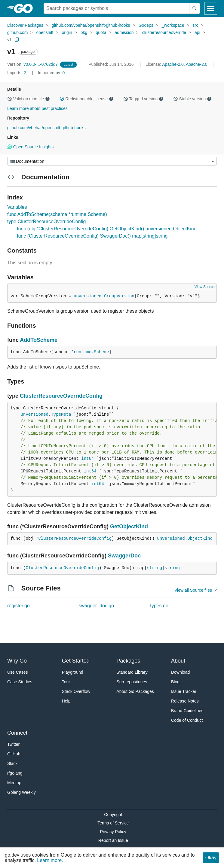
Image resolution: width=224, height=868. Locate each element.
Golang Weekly (21, 792)
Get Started (76, 661)
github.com (17, 32)
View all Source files (193, 590)
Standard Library (132, 672)
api (197, 32)
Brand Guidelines (187, 711)
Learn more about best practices (37, 108)
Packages (128, 661)
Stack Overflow (76, 691)
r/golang (15, 773)
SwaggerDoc (124, 556)
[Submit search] (195, 8)
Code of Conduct (187, 720)
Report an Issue (113, 840)
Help (66, 701)
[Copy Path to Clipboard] (17, 40)
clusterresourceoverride (164, 32)
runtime (83, 352)
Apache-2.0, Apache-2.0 (185, 64)
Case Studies (20, 682)
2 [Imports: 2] (17, 73)
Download (180, 672)
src (196, 25)
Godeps (146, 25)
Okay (211, 858)
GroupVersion (119, 296)
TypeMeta (61, 414)
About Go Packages (135, 691)
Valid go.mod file (29, 99)
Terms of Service (113, 823)
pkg (84, 32)
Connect (17, 733)
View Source (205, 287)
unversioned (87, 296)
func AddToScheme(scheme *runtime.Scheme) (57, 214)
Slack (12, 763)
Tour (66, 682)
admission (124, 32)
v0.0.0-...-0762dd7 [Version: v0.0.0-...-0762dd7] (33, 64)
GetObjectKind (129, 527)
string (155, 568)
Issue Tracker (184, 691)
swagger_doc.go (96, 606)
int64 (87, 459)
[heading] (25, 8)
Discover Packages (25, 25)
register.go (18, 606)
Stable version (192, 99)
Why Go (17, 661)
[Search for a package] (117, 8)
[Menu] (112, 161)
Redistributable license (87, 99)
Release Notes (185, 701)
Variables (17, 207)
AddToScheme (39, 340)
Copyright (113, 815)
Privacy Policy (113, 832)
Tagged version (143, 99)
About (178, 661)
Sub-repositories (132, 682)
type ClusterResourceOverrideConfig (46, 222)
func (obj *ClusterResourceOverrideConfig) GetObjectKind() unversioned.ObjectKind (107, 229)
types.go (159, 606)
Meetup (14, 783)
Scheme (101, 352)
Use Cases (17, 672)
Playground (73, 672)
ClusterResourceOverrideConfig (61, 396)
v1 (9, 40)
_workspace (173, 25)
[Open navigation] (211, 8)
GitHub (14, 754)
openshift (45, 32)
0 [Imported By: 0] (51, 73)
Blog (175, 682)
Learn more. (50, 860)
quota (101, 32)
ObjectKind (200, 539)
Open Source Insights (30, 147)
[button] (10, 99)
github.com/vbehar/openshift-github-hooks (91, 25)
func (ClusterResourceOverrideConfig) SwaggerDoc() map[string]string (92, 236)
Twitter (13, 744)
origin (67, 32)
